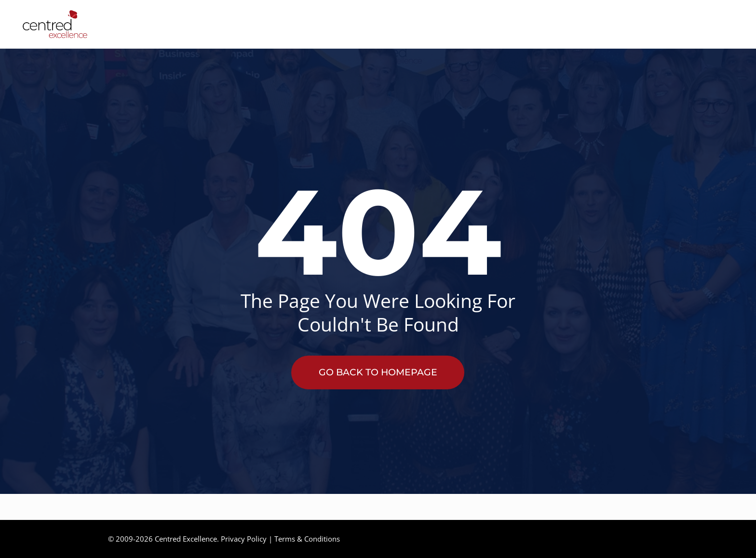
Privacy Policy (244, 539)
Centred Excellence (186, 539)
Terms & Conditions (307, 539)
